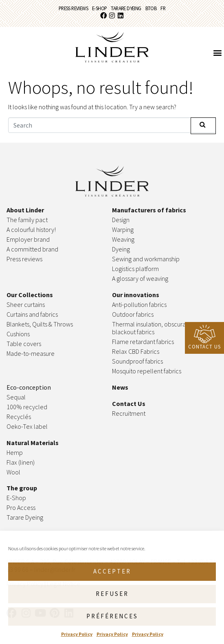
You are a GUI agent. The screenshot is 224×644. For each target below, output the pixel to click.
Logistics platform (135, 269)
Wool (13, 472)
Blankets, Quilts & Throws (40, 324)
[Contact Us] (205, 334)
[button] (217, 52)
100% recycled (27, 407)
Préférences (112, 616)
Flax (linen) (21, 462)
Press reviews (73, 8)
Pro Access (21, 507)
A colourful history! (31, 229)
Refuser (112, 594)
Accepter (112, 571)
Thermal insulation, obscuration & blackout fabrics (156, 328)
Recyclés (19, 417)
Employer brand (28, 239)
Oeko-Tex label (27, 426)
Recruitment (129, 413)
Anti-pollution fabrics (139, 304)
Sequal (16, 397)
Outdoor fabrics (133, 314)
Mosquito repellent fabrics (147, 371)
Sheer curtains (26, 304)
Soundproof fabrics (137, 361)
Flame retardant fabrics (143, 342)
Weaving (123, 239)
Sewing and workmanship (146, 259)
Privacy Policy (77, 634)
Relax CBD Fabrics (136, 351)
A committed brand (32, 249)
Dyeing (121, 249)
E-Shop (99, 8)
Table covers (24, 344)
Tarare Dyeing (126, 8)
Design (121, 220)
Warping (123, 229)
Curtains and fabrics (32, 314)
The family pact (27, 220)
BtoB (151, 8)
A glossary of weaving (140, 278)
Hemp (15, 452)
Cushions (18, 334)
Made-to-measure (31, 353)
